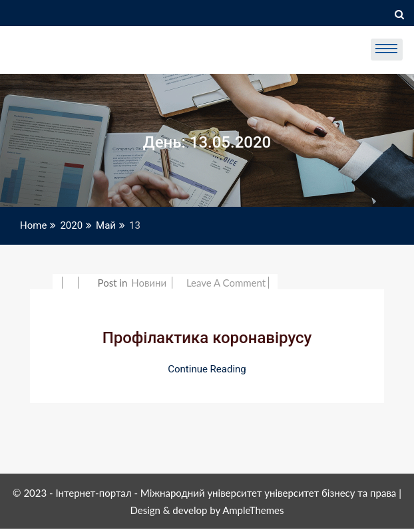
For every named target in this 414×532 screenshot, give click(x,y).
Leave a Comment (226, 283)
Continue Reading (207, 369)
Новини (149, 283)
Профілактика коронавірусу (207, 338)
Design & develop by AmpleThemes (207, 510)
